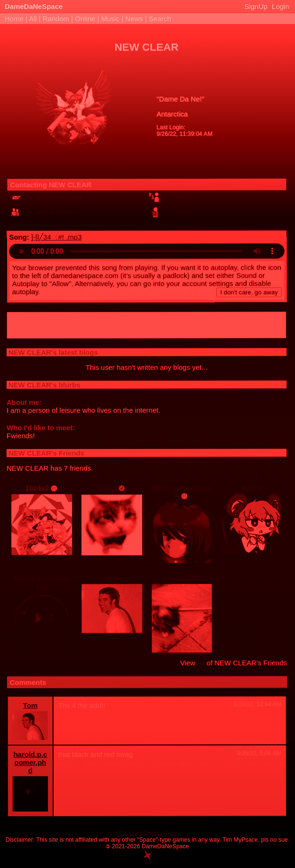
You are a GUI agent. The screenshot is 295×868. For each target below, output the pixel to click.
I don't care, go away (250, 291)
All (34, 19)
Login (281, 6)
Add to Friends (57, 211)
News (134, 19)
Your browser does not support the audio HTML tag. (147, 250)
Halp (136, 833)
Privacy (153, 833)
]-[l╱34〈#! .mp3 (57, 236)
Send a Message (60, 196)
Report (186, 196)
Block (184, 211)
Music (110, 19)
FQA (122, 833)
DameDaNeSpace (34, 6)
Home (14, 19)
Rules (172, 833)
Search (160, 19)
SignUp (256, 6)
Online (85, 19)
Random (56, 19)
